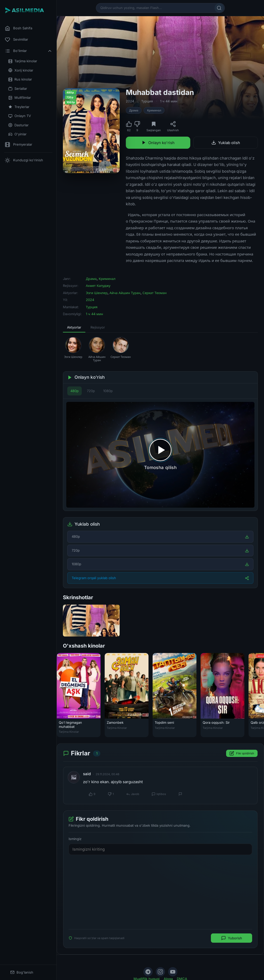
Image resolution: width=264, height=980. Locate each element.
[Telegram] (148, 972)
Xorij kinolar (21, 70)
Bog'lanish (22, 972)
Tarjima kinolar (23, 61)
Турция (147, 101)
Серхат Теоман (155, 293)
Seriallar (18, 89)
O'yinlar (17, 134)
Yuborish (232, 938)
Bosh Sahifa (19, 28)
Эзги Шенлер (97, 293)
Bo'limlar (29, 51)
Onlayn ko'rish (158, 143)
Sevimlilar (16, 40)
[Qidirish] (219, 8)
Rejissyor (98, 327)
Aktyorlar (74, 327)
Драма (134, 110)
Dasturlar (18, 125)
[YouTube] (173, 972)
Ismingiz (75, 839)
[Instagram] (160, 972)
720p (91, 391)
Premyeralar (19, 145)
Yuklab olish (226, 143)
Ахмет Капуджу (98, 286)
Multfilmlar (20, 98)
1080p (108, 391)
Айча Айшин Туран (125, 293)
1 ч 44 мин (169, 101)
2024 (130, 101)
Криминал (154, 110)
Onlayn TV (20, 116)
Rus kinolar (20, 79)
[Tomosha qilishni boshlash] (160, 455)
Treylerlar (19, 107)
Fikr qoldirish (242, 753)
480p (75, 391)
